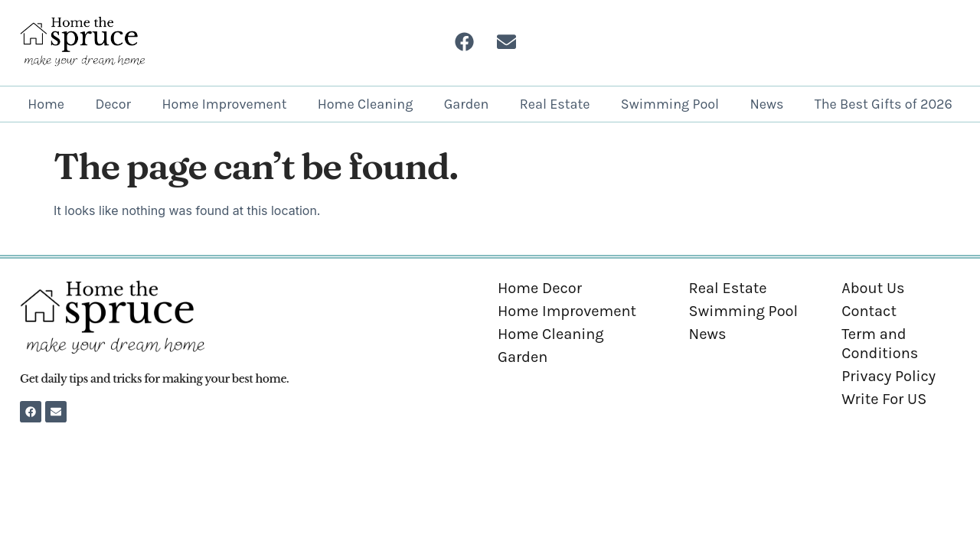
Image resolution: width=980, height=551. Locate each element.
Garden (467, 104)
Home (46, 104)
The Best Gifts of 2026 (884, 104)
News (766, 104)
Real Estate (555, 104)
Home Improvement (224, 104)
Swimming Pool (670, 104)
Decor (113, 104)
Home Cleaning (366, 104)
